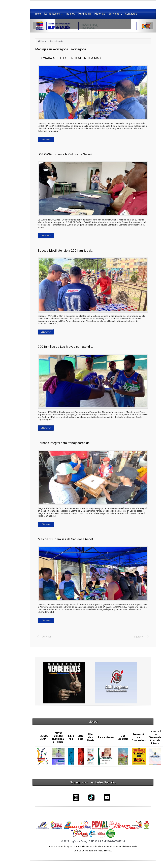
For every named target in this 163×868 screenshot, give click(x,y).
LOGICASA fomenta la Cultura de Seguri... (66, 154)
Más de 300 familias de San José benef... (66, 539)
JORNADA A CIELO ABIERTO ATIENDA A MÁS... (70, 58)
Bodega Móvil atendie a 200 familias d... (65, 251)
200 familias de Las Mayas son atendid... (66, 347)
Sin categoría (57, 41)
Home (43, 41)
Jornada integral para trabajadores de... (65, 443)
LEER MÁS (46, 139)
